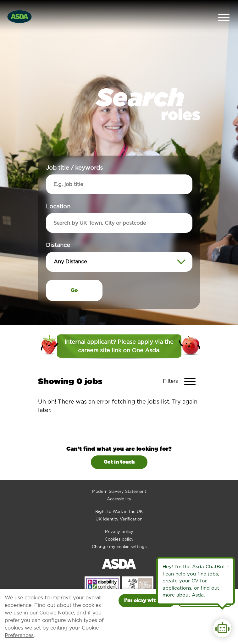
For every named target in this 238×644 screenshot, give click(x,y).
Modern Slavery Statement (119, 477)
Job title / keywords (74, 153)
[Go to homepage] (19, 9)
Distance (58, 231)
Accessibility (119, 484)
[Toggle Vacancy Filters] (182, 367)
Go (74, 276)
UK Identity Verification (119, 504)
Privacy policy (119, 517)
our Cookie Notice (52, 613)
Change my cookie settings (119, 532)
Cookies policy (119, 524)
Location (58, 192)
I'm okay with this (147, 600)
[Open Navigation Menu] (224, 10)
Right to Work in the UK (119, 497)
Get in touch (119, 447)
